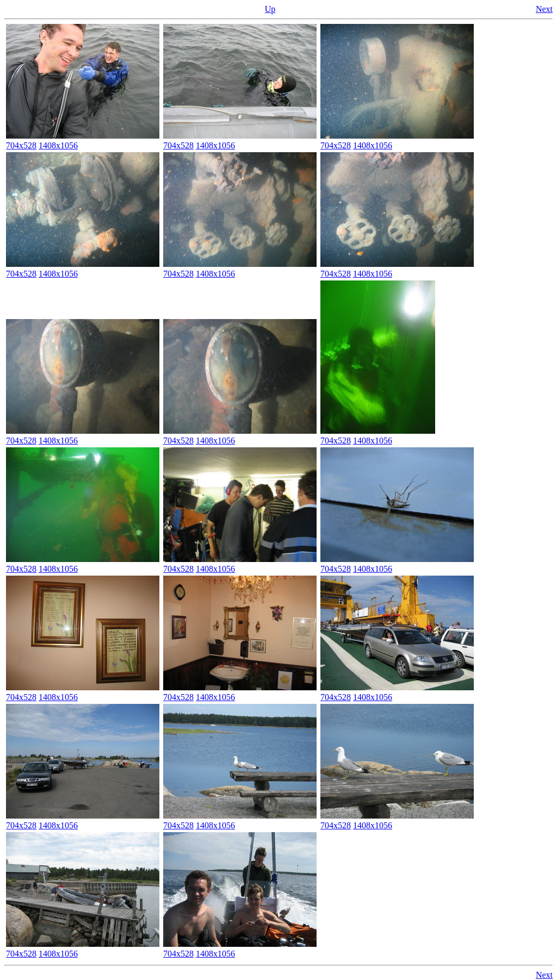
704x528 (21, 145)
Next (544, 9)
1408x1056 (58, 145)
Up (270, 9)
